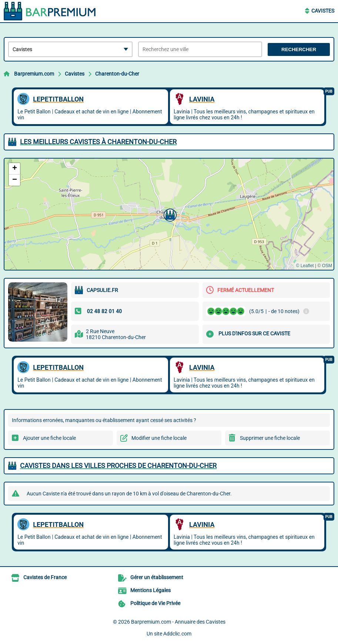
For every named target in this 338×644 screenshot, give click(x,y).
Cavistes (323, 11)
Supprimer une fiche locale (270, 438)
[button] (169, 214)
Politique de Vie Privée (155, 603)
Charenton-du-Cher (117, 74)
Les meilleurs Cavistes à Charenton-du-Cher (98, 142)
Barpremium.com (34, 74)
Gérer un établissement (157, 577)
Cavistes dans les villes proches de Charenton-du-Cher (118, 466)
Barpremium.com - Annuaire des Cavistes (178, 622)
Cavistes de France (45, 577)
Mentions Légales (150, 590)
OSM (327, 266)
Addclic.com (177, 634)
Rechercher (299, 49)
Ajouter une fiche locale (49, 438)
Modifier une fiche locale (159, 438)
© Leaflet (305, 266)
